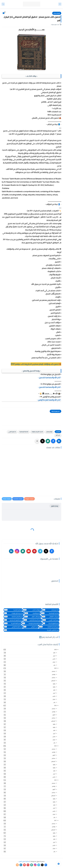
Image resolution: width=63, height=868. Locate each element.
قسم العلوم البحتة (51, 623)
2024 (55, 705)
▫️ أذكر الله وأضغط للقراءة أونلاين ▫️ (49, 400)
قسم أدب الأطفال (50, 617)
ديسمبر (54, 671)
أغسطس (53, 681)
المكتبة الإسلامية (24, 432)
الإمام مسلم (57, 13)
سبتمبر (54, 677)
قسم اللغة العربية (13, 623)
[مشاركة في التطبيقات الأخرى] (37, 441)
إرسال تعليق (55, 506)
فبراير (54, 662)
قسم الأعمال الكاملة (14, 617)
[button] (53, 441)
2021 (55, 820)
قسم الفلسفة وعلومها (32, 623)
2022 (55, 780)
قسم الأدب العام (33, 617)
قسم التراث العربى (51, 620)
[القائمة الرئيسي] (60, 4)
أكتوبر (54, 715)
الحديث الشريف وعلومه (37, 432)
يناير (54, 665)
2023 (55, 746)
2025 (55, 668)
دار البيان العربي (12, 432)
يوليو (54, 684)
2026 (55, 650)
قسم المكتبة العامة (49, 627)
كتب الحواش (31, 627)
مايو (54, 653)
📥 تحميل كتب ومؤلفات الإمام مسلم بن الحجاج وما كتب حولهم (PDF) (36, 364)
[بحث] (3, 4)
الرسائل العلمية (13, 610)
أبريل (54, 656)
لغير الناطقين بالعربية (31, 630)
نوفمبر (54, 674)
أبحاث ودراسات (51, 610)
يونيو (54, 687)
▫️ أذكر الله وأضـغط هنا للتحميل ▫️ (50, 378)
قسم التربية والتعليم (32, 620)
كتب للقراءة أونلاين (13, 627)
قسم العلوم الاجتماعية (13, 620)
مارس (54, 659)
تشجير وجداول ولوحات (14, 613)
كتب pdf (58, 435)
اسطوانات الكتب (32, 610)
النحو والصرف (32, 613)
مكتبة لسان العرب (24, 861)
